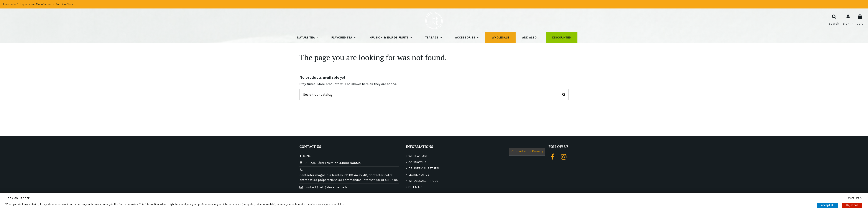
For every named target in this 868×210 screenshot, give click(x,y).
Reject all (852, 205)
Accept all (827, 205)
